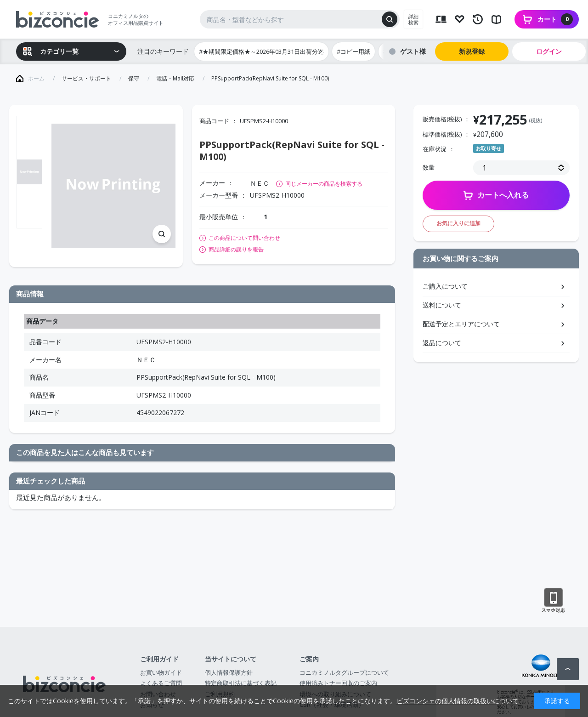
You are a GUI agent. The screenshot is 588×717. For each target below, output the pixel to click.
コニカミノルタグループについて (344, 672)
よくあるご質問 (161, 683)
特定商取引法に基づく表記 (241, 683)
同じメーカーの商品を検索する (324, 184)
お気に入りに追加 (458, 223)
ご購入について (445, 286)
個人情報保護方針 (229, 672)
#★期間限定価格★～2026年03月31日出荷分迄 (261, 51)
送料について (442, 305)
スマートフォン (553, 601)
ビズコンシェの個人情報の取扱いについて (458, 701)
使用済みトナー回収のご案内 (338, 683)
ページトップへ (568, 669)
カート (555, 19)
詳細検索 (413, 19)
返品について (442, 343)
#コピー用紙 (353, 51)
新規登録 (472, 51)
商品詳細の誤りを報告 (236, 250)
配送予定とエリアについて (461, 324)
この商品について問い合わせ (244, 238)
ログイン (549, 51)
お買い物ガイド (161, 672)
